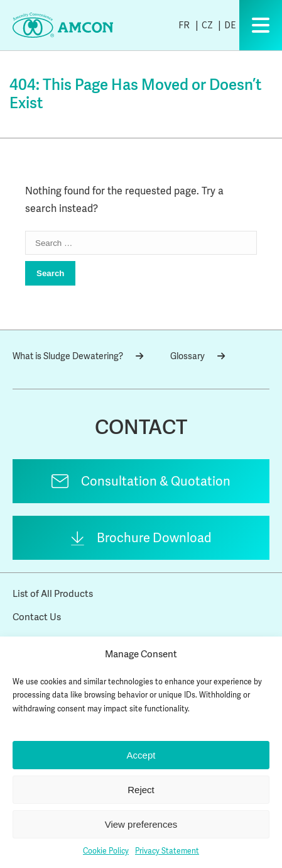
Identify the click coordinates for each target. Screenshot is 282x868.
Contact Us (37, 617)
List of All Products (53, 594)
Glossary (198, 356)
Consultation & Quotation (156, 481)
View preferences (141, 824)
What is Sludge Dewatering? (78, 356)
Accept (141, 755)
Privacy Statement (167, 851)
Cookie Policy (106, 851)
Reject (141, 790)
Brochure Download (154, 538)
